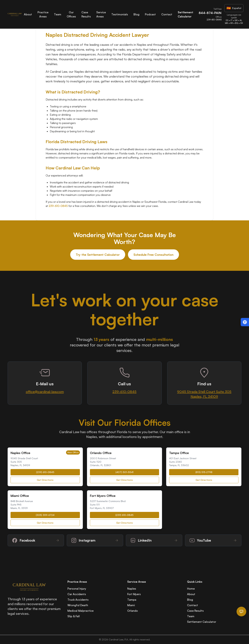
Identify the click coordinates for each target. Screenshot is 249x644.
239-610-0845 (58, 206)
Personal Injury (77, 589)
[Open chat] (241, 612)
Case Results (195, 611)
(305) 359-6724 (45, 515)
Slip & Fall (74, 616)
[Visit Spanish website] (234, 8)
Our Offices (71, 14)
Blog (136, 14)
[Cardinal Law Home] (15, 14)
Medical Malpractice (80, 611)
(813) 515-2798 (204, 472)
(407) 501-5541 (124, 472)
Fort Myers (134, 594)
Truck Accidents (78, 600)
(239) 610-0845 (45, 472)
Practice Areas (43, 14)
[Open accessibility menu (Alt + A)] (245, 322)
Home (191, 589)
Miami (131, 605)
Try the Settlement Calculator (98, 255)
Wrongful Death (78, 605)
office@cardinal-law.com (45, 392)
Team (58, 14)
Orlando (133, 611)
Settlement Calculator (202, 622)
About (28, 14)
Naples (132, 589)
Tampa (132, 600)
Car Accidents (77, 594)
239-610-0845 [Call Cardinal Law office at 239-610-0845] (214, 20)
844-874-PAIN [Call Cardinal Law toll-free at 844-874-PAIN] (210, 13)
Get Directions (45, 480)
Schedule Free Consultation (153, 255)
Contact (167, 14)
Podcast (150, 14)
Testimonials (120, 14)
